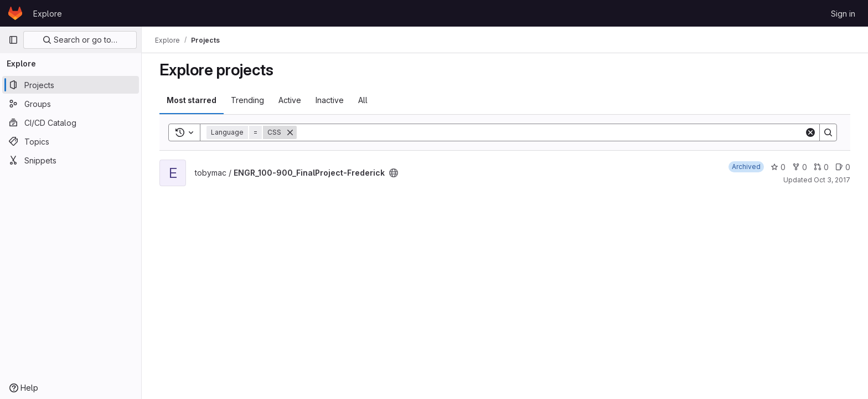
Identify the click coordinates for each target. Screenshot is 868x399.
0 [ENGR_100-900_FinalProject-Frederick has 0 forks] (800, 167)
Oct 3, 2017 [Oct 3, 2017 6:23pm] (832, 180)
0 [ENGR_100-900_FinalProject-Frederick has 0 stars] (778, 167)
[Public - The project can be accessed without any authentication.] (394, 173)
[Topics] (71, 141)
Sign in (843, 14)
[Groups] (71, 104)
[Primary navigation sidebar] (13, 40)
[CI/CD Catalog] (71, 122)
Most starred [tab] (192, 100)
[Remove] (290, 132)
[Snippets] (71, 160)
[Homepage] (15, 13)
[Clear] (810, 132)
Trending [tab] (247, 100)
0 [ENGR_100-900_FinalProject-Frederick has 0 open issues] (843, 167)
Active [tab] (290, 100)
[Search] (551, 132)
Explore (48, 14)
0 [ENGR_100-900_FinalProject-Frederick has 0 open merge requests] (821, 167)
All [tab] (363, 100)
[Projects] (71, 85)
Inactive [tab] (330, 100)
